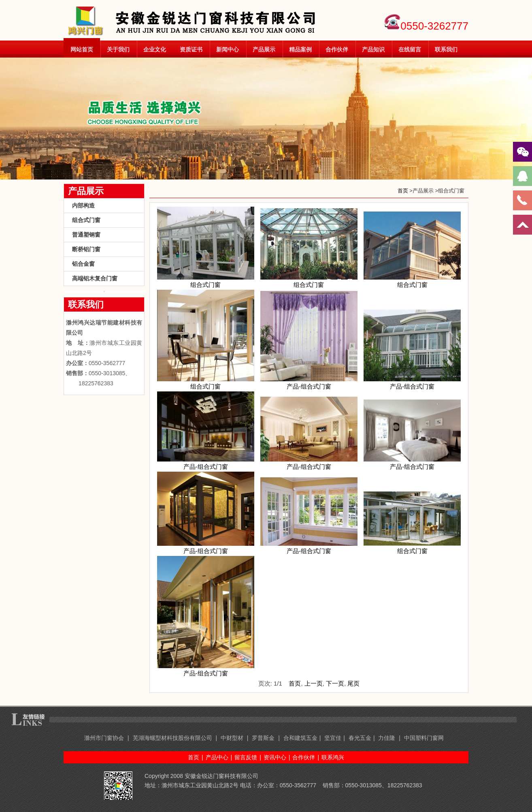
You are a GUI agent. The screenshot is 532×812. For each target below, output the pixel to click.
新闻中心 (228, 49)
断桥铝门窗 (86, 249)
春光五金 (360, 738)
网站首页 (82, 49)
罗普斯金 (263, 738)
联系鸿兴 (333, 757)
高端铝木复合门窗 (95, 278)
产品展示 (264, 49)
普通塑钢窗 (86, 235)
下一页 (335, 683)
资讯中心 (275, 757)
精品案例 (300, 49)
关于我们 (118, 49)
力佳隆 (387, 738)
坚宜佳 (333, 738)
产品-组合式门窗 (309, 383)
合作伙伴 (337, 49)
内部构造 (83, 205)
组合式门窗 (86, 220)
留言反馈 (246, 757)
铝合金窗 (83, 264)
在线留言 (410, 49)
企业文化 (155, 49)
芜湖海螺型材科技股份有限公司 (172, 738)
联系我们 (446, 49)
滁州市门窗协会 (104, 738)
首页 (403, 191)
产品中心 (217, 757)
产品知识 (373, 49)
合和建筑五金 (300, 738)
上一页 (314, 683)
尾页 (353, 683)
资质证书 (191, 49)
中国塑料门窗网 (424, 738)
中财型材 (232, 738)
